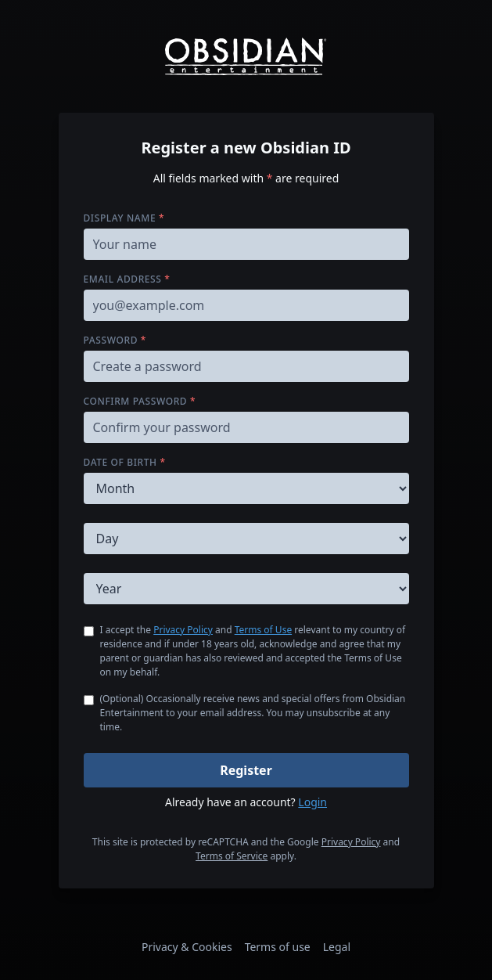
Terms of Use (263, 630)
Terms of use (278, 947)
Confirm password (140, 401)
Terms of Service (232, 856)
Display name (124, 218)
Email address (127, 279)
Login (312, 802)
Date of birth (125, 462)
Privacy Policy (183, 630)
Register (246, 770)
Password (115, 340)
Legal (337, 947)
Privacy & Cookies (187, 947)
